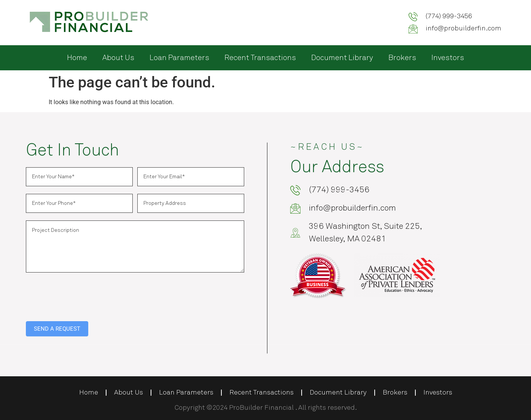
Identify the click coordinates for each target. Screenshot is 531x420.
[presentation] (84, 295)
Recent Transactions (260, 58)
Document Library (342, 58)
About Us (118, 58)
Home (77, 58)
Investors (448, 58)
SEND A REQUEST (57, 329)
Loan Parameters (179, 58)
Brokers (402, 58)
